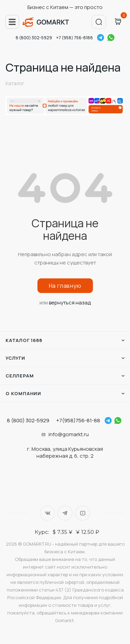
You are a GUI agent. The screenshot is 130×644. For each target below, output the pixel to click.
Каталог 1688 (24, 340)
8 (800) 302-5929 (34, 38)
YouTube (83, 513)
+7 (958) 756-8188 (75, 38)
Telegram (101, 38)
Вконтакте (47, 513)
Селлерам (20, 376)
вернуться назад (70, 303)
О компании (23, 393)
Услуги (15, 358)
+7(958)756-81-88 (78, 420)
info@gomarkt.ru (69, 434)
